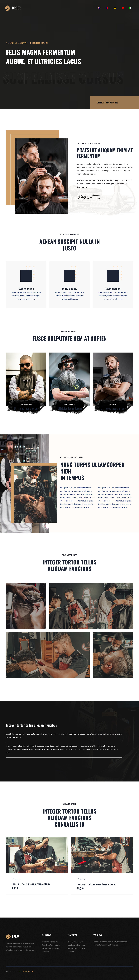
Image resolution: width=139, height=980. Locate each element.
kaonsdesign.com (26, 971)
